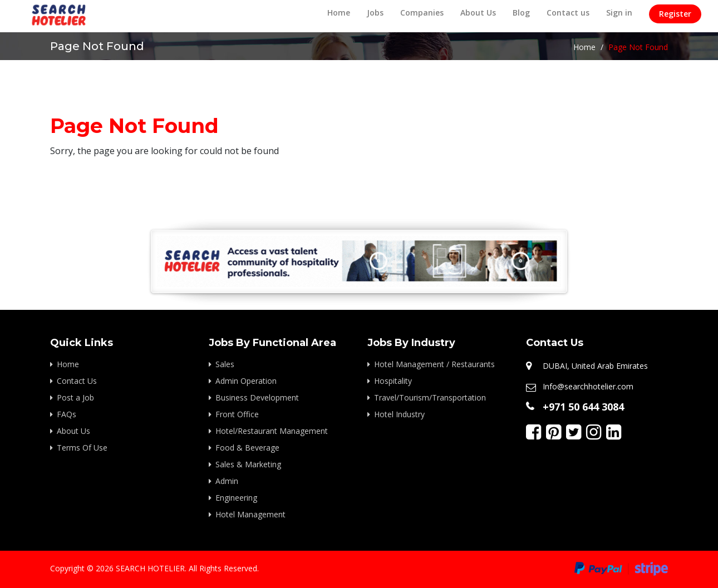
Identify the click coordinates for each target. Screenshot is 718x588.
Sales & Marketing (248, 464)
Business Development (257, 397)
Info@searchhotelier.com (588, 386)
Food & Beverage (247, 448)
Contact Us (77, 381)
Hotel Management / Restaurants (434, 364)
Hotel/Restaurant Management (272, 431)
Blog (521, 13)
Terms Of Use (82, 448)
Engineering (236, 498)
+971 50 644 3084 (583, 407)
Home (339, 13)
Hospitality (393, 381)
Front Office (237, 414)
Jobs (375, 13)
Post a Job (75, 397)
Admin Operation (246, 381)
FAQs (67, 414)
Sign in (619, 13)
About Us (478, 13)
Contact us (568, 13)
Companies (422, 13)
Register (675, 14)
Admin (227, 481)
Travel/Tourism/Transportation (430, 397)
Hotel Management (250, 514)
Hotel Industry (399, 414)
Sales (225, 364)
